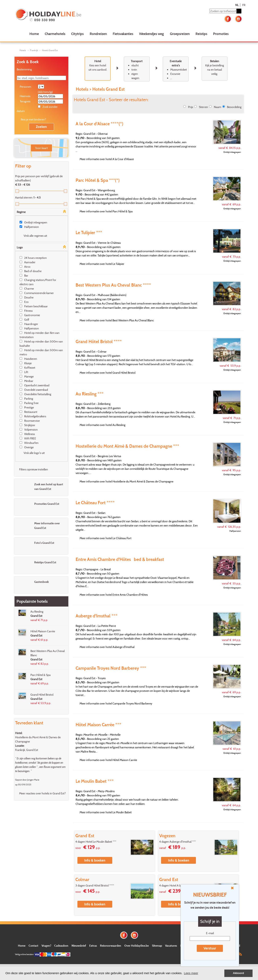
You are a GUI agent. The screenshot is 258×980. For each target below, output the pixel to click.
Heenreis (25, 96)
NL (237, 5)
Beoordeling (234, 107)
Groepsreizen (180, 34)
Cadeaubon (61, 946)
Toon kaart (41, 148)
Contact (33, 946)
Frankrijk (34, 50)
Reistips (201, 34)
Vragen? (46, 946)
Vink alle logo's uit (34, 453)
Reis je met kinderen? (33, 119)
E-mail (210, 933)
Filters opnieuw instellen (34, 469)
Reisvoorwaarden (111, 946)
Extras (93, 946)
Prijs (191, 107)
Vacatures (171, 946)
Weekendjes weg (151, 34)
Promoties (221, 34)
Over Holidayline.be (137, 946)
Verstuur (210, 948)
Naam (217, 107)
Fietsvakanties (123, 34)
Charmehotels (55, 34)
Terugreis (25, 101)
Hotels (23, 50)
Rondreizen (98, 34)
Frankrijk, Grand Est (27, 750)
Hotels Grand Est (50, 50)
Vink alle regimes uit (35, 236)
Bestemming (24, 69)
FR (244, 5)
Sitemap (157, 946)
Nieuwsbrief (79, 946)
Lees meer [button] (191, 973)
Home (34, 34)
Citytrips (77, 34)
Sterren (203, 107)
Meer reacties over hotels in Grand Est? (42, 793)
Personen (25, 87)
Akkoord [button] (239, 973)
